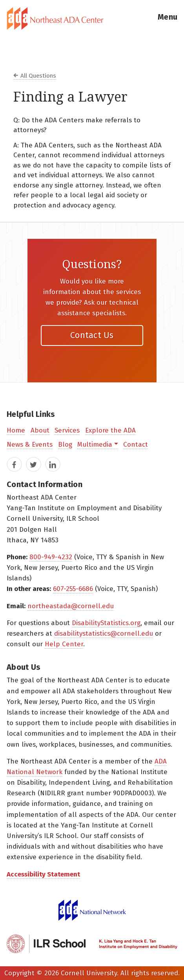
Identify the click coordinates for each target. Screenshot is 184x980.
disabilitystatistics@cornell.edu (104, 634)
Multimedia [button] (95, 445)
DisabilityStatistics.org (106, 623)
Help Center (64, 644)
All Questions (38, 76)
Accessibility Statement (43, 874)
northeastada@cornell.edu (71, 606)
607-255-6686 (73, 589)
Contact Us (92, 335)
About (40, 430)
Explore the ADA (110, 430)
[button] (168, 18)
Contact (136, 445)
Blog (65, 445)
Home (16, 430)
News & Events (30, 445)
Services (67, 430)
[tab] (92, 18)
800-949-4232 (51, 557)
